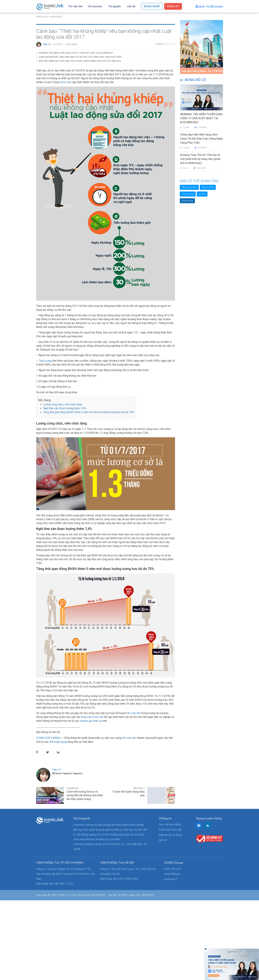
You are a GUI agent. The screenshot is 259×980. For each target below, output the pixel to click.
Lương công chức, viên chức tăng (62, 484)
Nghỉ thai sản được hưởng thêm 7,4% (65, 488)
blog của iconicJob (92, 797)
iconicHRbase (172, 954)
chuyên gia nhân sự (91, 801)
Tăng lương (45, 440)
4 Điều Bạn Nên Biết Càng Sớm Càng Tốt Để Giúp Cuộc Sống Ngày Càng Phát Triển (80, 137)
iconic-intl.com (172, 948)
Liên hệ (131, 6)
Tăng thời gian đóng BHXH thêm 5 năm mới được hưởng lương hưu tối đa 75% (89, 492)
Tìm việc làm (75, 6)
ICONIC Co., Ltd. (67, 975)
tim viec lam (129, 818)
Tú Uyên (185, 127)
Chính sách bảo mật (170, 909)
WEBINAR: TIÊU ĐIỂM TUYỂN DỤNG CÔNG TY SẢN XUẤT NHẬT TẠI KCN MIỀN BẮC (76, 133)
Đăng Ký (173, 6)
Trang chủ (42, 17)
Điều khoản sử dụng (170, 915)
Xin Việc (202, 194)
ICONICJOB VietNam (49, 818)
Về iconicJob (95, 6)
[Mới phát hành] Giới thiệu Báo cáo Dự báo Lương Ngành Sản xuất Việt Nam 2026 (80, 141)
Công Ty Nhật (208, 187)
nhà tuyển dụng (58, 822)
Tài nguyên (114, 6)
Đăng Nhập (152, 6)
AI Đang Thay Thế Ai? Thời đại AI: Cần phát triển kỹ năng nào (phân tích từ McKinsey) (200, 159)
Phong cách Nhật (189, 187)
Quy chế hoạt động (170, 904)
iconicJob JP (171, 959)
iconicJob (65, 162)
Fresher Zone (187, 201)
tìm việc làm (134, 793)
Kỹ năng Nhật (188, 194)
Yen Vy (184, 168)
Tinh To (47, 124)
